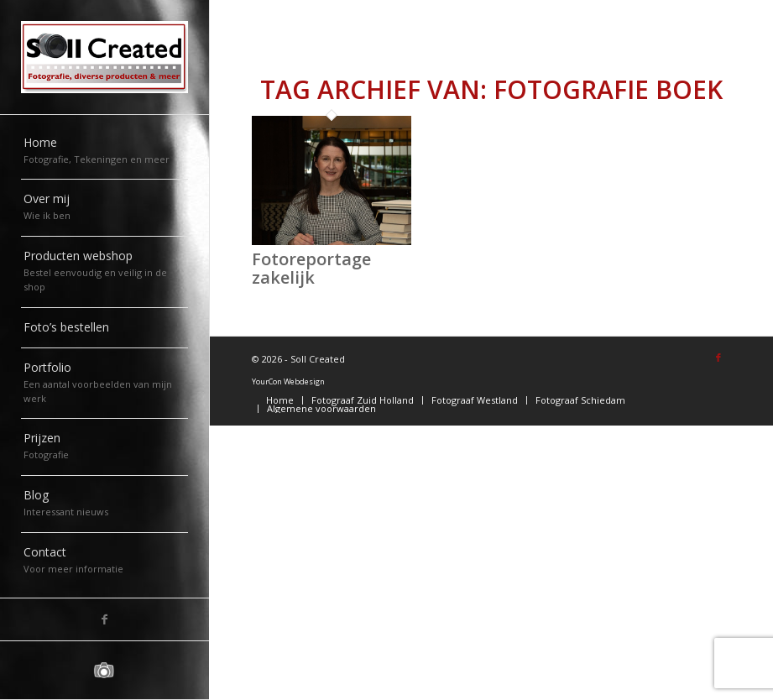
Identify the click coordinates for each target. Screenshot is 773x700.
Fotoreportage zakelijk (311, 268)
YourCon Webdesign (288, 381)
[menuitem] (104, 152)
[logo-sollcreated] (104, 57)
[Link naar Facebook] (104, 619)
